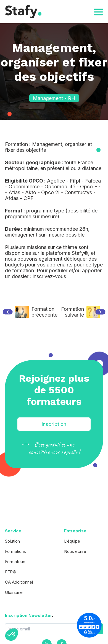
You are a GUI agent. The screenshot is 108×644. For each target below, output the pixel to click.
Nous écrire (75, 551)
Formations (15, 551)
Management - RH (54, 98)
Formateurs (16, 562)
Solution (12, 541)
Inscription (54, 424)
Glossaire (14, 592)
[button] (12, 635)
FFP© (11, 572)
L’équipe (72, 541)
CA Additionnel (19, 582)
